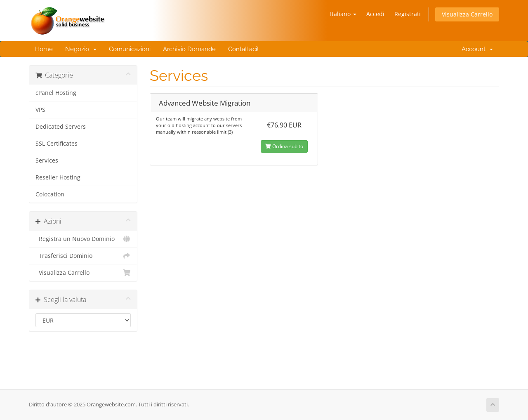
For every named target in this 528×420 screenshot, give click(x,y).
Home (44, 49)
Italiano (343, 14)
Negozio (81, 49)
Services (47, 160)
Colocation (50, 194)
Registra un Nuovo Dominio (83, 239)
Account (476, 49)
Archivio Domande (189, 49)
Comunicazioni (130, 49)
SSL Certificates (57, 144)
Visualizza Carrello (467, 14)
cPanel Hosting (56, 93)
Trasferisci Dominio (83, 256)
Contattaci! (243, 49)
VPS (40, 110)
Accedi (375, 14)
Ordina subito (284, 146)
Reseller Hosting (58, 177)
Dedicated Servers (61, 127)
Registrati (408, 14)
